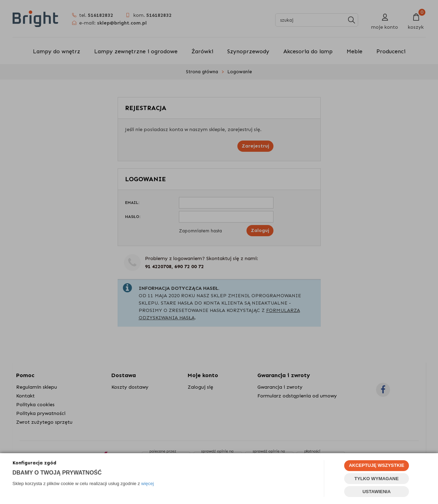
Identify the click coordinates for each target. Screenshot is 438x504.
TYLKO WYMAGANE (376, 479)
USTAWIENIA (377, 492)
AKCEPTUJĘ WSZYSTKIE (376, 465)
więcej (147, 483)
